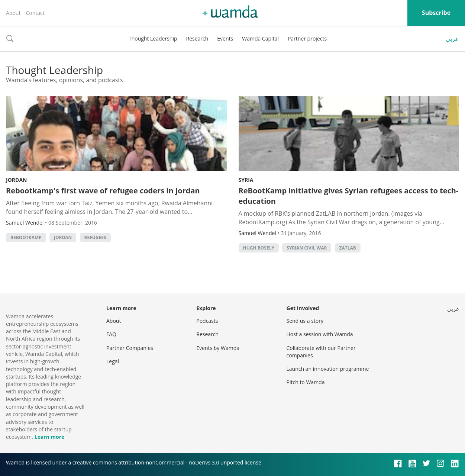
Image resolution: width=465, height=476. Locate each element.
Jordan (16, 180)
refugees (95, 237)
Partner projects (307, 38)
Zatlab (348, 248)
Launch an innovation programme (328, 369)
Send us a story (305, 321)
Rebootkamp (26, 237)
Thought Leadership (153, 38)
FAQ (111, 334)
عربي (452, 39)
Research (197, 38)
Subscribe (436, 13)
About (13, 13)
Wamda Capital (260, 38)
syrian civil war (307, 248)
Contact (35, 13)
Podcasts (207, 321)
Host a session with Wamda (320, 334)
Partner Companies (130, 348)
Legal (113, 361)
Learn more (49, 437)
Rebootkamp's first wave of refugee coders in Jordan (103, 191)
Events (225, 38)
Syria (246, 180)
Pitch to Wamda (306, 382)
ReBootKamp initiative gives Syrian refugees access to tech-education (349, 196)
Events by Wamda (218, 348)
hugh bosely (259, 248)
